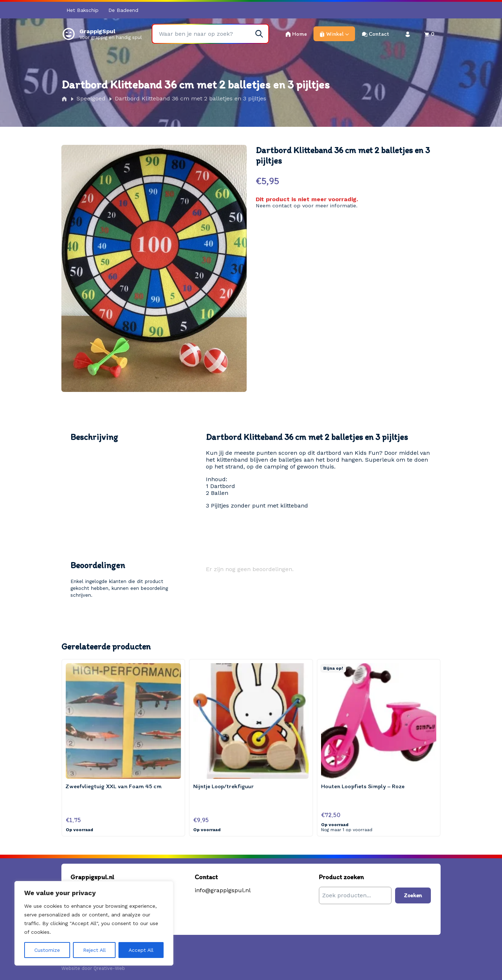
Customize (47, 950)
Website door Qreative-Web (93, 968)
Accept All (141, 950)
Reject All (94, 950)
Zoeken (413, 895)
